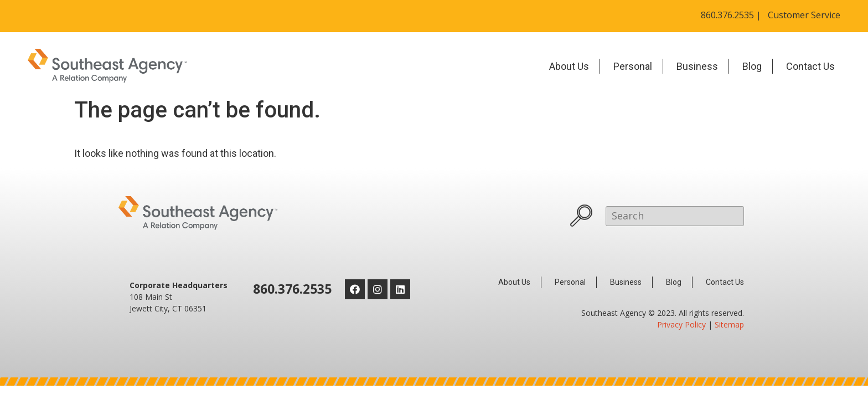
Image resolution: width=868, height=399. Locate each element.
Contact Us (810, 66)
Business (697, 66)
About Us (569, 66)
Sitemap (729, 324)
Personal (633, 66)
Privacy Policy (681, 324)
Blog (752, 66)
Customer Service (804, 15)
